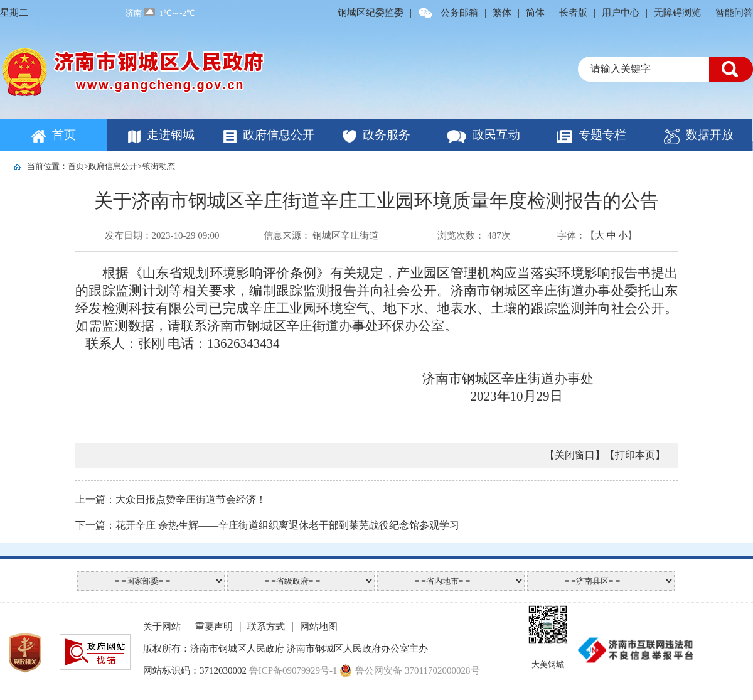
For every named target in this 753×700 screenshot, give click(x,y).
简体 (535, 13)
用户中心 (621, 13)
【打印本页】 (635, 455)
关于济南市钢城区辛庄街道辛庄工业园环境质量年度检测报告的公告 (376, 201)
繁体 (502, 13)
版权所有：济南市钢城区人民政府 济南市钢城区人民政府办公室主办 (286, 649)
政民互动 (496, 135)
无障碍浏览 (677, 13)
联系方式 (266, 627)
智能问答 (734, 13)
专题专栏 (602, 135)
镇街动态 (159, 166)
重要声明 (214, 627)
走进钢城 (171, 135)
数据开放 (710, 135)
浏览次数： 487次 (474, 235)
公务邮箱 (459, 13)
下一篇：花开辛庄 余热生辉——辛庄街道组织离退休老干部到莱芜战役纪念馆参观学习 (267, 525)
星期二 (14, 13)
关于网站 (162, 627)
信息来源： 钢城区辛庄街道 (321, 235)
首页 (64, 135)
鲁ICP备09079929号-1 (293, 670)
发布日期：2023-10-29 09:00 (162, 235)
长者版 (573, 13)
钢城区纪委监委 (371, 13)
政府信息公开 (279, 135)
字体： (571, 235)
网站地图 (319, 627)
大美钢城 (548, 665)
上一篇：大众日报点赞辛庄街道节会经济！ (171, 499)
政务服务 (387, 135)
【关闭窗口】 (575, 455)
